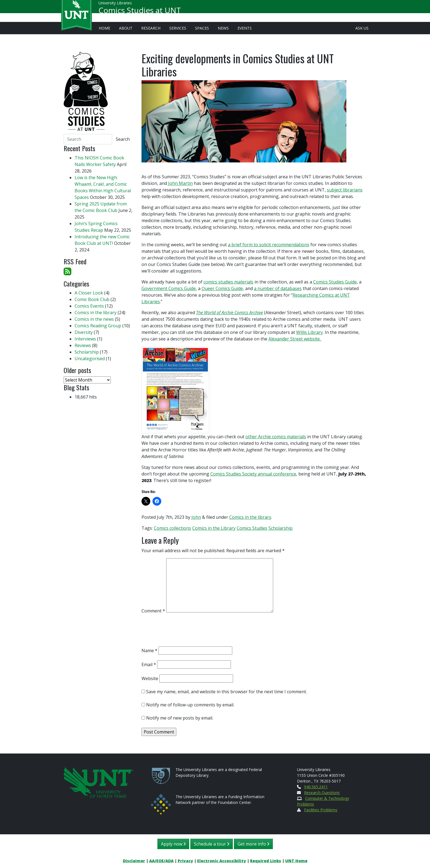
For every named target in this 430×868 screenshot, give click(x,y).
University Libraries (115, 5)
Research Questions (322, 793)
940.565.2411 (316, 787)
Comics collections (172, 528)
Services (178, 28)
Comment (153, 611)
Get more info (253, 844)
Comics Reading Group (98, 326)
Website (150, 678)
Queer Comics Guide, (223, 288)
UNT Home (296, 861)
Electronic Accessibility (222, 861)
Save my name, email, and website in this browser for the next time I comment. (227, 692)
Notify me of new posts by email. (180, 718)
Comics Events (89, 306)
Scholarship (281, 528)
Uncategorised (90, 359)
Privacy (185, 861)
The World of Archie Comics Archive (230, 313)
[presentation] (183, 631)
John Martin (180, 183)
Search (123, 139)
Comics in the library (250, 517)
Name (149, 651)
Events (245, 28)
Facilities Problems (321, 810)
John (196, 517)
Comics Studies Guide (335, 282)
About (126, 28)
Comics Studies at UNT (140, 13)
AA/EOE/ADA (161, 861)
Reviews (83, 345)
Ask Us (362, 28)
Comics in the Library (214, 528)
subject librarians (345, 190)
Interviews (85, 339)
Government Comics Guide (169, 288)
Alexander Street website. (295, 339)
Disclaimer (134, 861)
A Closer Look (89, 293)
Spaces (202, 28)
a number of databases (278, 288)
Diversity (84, 332)
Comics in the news (94, 319)
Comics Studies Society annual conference (253, 474)
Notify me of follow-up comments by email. (190, 705)
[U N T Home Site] (98, 782)
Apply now (173, 844)
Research (151, 28)
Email (149, 664)
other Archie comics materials (276, 437)
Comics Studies (252, 528)
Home (104, 28)
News (223, 28)
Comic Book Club (92, 299)
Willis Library (309, 332)
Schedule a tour (212, 844)
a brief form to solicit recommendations (269, 245)
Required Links (266, 861)
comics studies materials (228, 282)
